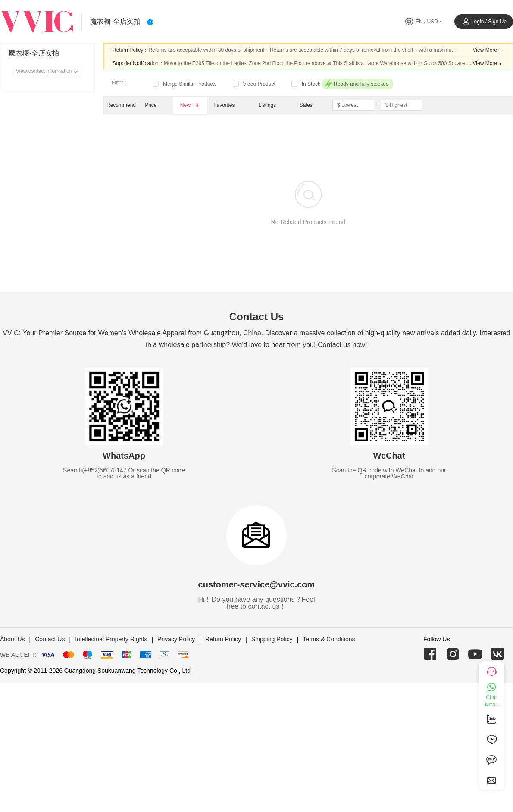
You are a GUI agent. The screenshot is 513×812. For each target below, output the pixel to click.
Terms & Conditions (329, 639)
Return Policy (223, 639)
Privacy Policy (176, 639)
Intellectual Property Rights (111, 639)
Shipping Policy (272, 639)
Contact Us (50, 639)
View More (488, 50)
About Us (13, 639)
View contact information (48, 72)
